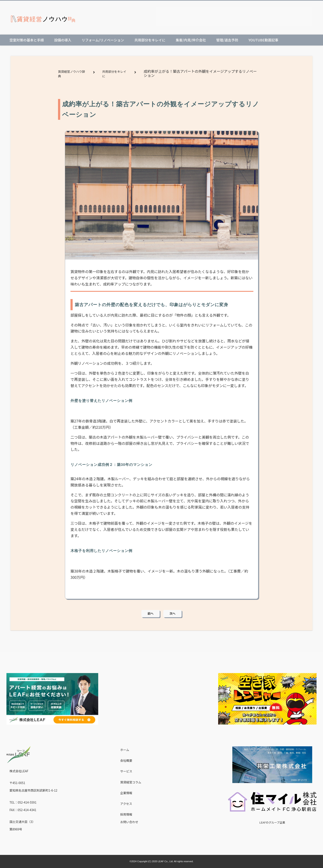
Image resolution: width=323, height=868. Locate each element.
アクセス (126, 804)
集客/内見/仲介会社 (191, 40)
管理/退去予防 (227, 40)
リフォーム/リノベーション (103, 40)
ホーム (125, 750)
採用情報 (126, 814)
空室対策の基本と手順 (27, 40)
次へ (173, 613)
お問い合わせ (129, 822)
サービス (126, 771)
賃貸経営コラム (131, 782)
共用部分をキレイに (150, 40)
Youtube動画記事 (263, 40)
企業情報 (126, 793)
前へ (151, 613)
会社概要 (126, 760)
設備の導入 (63, 40)
